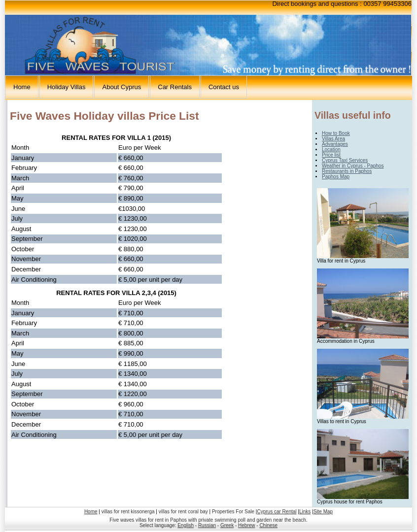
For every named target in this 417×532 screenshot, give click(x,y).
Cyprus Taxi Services (345, 160)
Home (22, 87)
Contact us (224, 87)
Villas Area (333, 139)
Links (305, 512)
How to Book (336, 133)
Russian (207, 525)
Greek (227, 525)
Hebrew (246, 525)
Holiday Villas (67, 87)
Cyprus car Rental (277, 512)
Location (331, 150)
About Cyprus (122, 87)
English (186, 525)
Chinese (268, 525)
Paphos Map (336, 177)
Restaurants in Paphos (347, 171)
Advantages (335, 144)
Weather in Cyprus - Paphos (353, 166)
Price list (331, 155)
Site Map (323, 512)
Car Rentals (175, 87)
